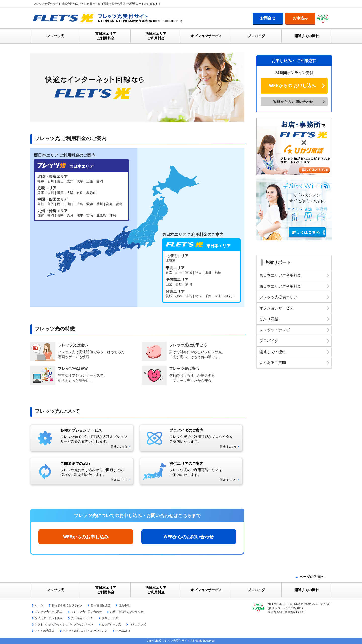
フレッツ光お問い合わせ (86, 612)
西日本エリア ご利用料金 (156, 36)
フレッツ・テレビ (275, 330)
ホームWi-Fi (123, 631)
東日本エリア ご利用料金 (106, 36)
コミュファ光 (138, 624)
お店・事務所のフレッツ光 (127, 612)
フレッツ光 (55, 36)
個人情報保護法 (100, 605)
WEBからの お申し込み (292, 85)
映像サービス (110, 618)
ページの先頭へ (312, 577)
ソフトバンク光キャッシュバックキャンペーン (64, 624)
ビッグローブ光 (111, 624)
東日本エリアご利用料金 (280, 275)
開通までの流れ (307, 36)
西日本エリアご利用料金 (280, 286)
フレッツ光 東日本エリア (201, 276)
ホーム (39, 605)
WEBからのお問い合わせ (189, 537)
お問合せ (268, 18)
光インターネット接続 (49, 618)
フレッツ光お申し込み (49, 612)
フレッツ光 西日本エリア (81, 196)
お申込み (300, 18)
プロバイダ (256, 36)
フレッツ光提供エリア (278, 297)
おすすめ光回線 (45, 631)
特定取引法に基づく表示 (67, 605)
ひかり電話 (269, 319)
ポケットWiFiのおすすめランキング (85, 631)
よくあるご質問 (273, 363)
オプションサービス (206, 36)
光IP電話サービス (82, 618)
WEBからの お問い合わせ (293, 102)
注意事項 (124, 605)
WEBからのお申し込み (86, 537)
